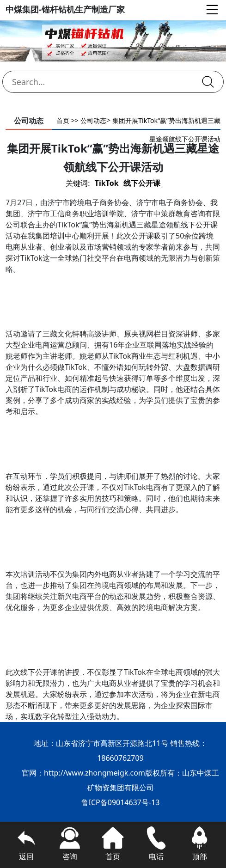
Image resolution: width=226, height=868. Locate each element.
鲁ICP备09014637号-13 (121, 802)
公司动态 (93, 120)
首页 (63, 120)
